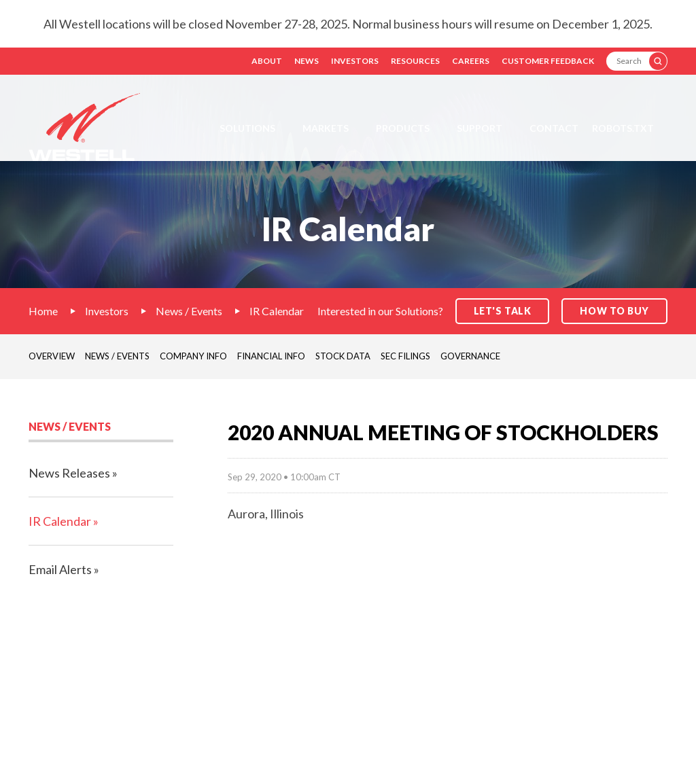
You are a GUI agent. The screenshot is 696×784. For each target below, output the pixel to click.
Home (43, 311)
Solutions (247, 128)
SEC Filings (405, 356)
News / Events (189, 311)
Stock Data (343, 356)
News (307, 61)
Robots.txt (623, 128)
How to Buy (614, 311)
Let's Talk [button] (503, 311)
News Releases (69, 473)
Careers (471, 61)
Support (480, 128)
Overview (52, 356)
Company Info (193, 356)
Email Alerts (60, 569)
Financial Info (271, 356)
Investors (355, 61)
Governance (470, 356)
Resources (415, 61)
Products (403, 128)
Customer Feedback (548, 61)
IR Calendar (277, 311)
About (267, 61)
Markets (326, 128)
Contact (554, 128)
